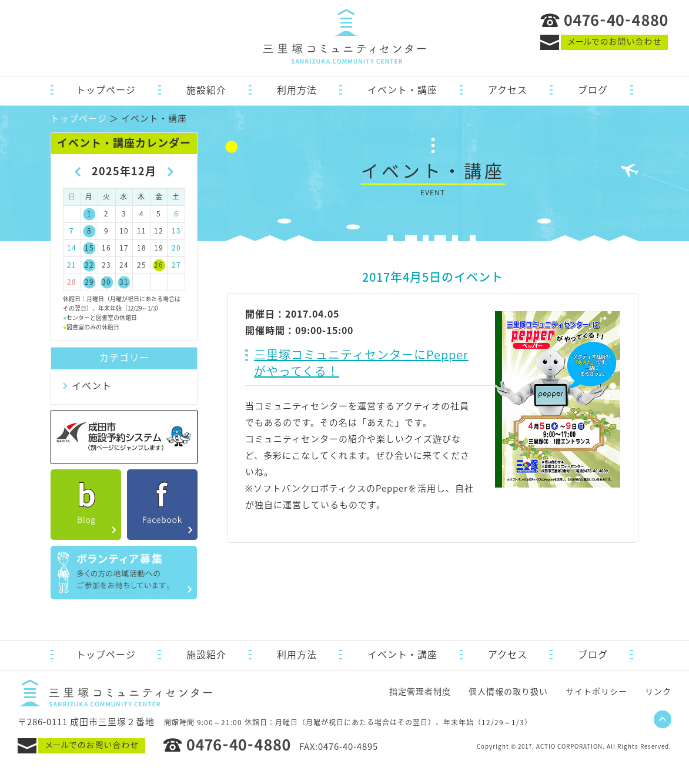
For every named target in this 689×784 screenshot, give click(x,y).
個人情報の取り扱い (508, 691)
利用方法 (297, 89)
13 (176, 231)
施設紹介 (206, 89)
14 (72, 248)
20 (176, 248)
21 (72, 265)
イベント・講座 (402, 89)
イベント (92, 385)
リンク (658, 691)
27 (176, 265)
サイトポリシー (596, 691)
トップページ (106, 89)
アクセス (508, 89)
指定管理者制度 (420, 691)
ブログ (593, 89)
